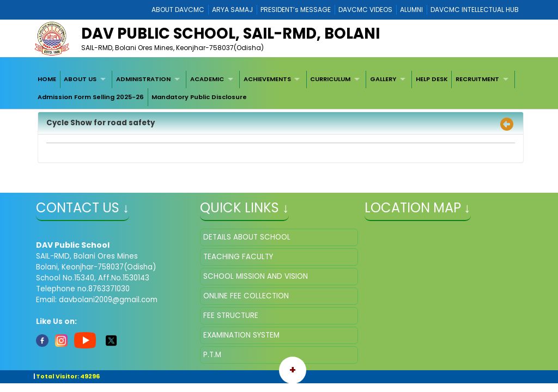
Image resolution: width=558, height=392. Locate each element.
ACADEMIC (207, 79)
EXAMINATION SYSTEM (241, 335)
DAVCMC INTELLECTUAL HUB (475, 10)
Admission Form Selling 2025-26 (91, 97)
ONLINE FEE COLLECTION (246, 296)
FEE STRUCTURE (231, 316)
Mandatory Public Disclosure (199, 97)
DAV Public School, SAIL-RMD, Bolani (231, 33)
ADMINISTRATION (143, 79)
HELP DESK (432, 79)
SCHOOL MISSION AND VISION (256, 276)
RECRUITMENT (477, 79)
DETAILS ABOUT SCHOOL (247, 237)
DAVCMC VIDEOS (365, 10)
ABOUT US (80, 79)
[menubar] (279, 88)
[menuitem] (47, 79)
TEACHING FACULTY (238, 257)
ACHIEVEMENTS (267, 79)
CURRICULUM (330, 79)
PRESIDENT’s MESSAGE (296, 10)
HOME (47, 79)
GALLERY (383, 79)
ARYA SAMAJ (232, 10)
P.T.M (212, 355)
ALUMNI (411, 10)
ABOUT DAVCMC (178, 10)
